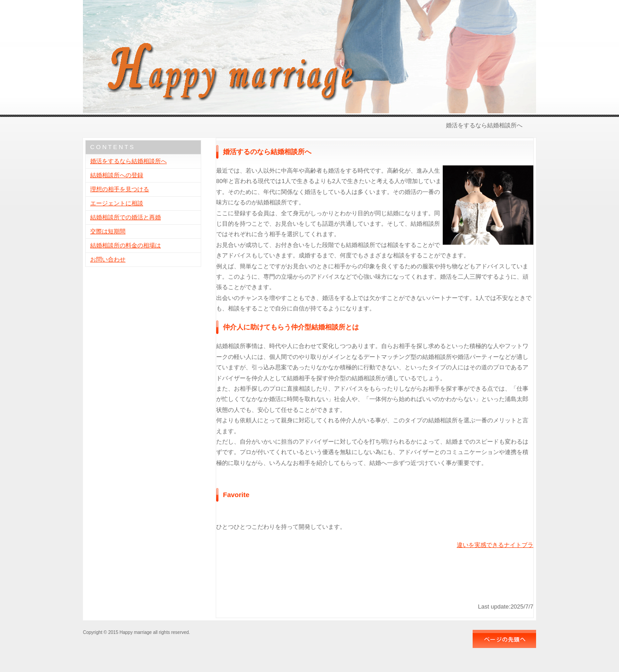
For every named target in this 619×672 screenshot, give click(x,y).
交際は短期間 (108, 231)
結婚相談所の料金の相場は (126, 245)
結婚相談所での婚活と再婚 (126, 217)
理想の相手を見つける (120, 189)
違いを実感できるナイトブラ (495, 545)
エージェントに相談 (117, 203)
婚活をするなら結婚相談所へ (128, 161)
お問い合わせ (108, 259)
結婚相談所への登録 (117, 175)
